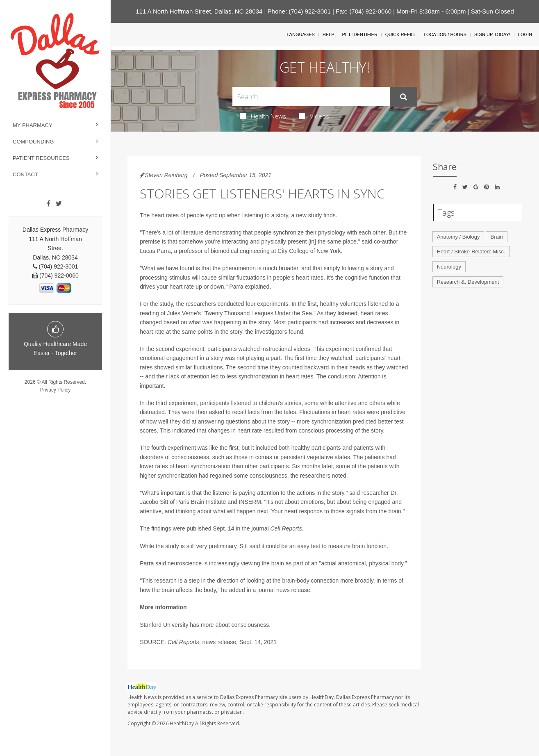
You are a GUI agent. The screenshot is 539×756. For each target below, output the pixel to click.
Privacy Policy (56, 390)
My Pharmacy (33, 125)
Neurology (449, 267)
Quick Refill (401, 34)
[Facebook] (49, 204)
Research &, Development (468, 282)
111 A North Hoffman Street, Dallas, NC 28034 (199, 11)
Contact (25, 174)
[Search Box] (311, 97)
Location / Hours (445, 34)
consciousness (250, 625)
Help (329, 34)
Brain (496, 237)
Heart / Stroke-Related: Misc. (471, 252)
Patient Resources (41, 158)
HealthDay (182, 723)
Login (525, 34)
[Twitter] (59, 204)
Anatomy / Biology (458, 237)
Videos (314, 116)
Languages (300, 34)
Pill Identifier (359, 34)
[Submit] (404, 97)
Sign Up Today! (492, 34)
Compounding (33, 142)
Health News (263, 116)
